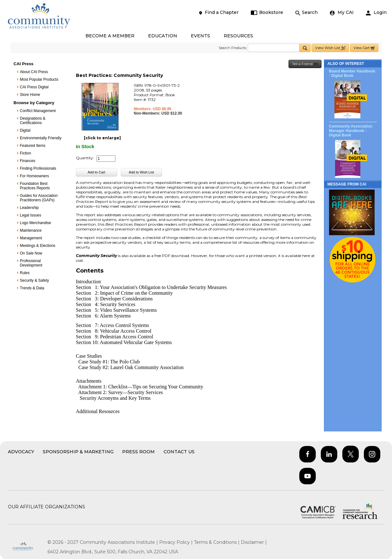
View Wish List (330, 48)
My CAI (342, 13)
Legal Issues (31, 215)
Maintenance (31, 230)
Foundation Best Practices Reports (35, 186)
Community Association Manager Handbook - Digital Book (351, 131)
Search (306, 13)
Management (31, 238)
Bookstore (267, 13)
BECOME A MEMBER (110, 36)
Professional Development (31, 263)
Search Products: (233, 48)
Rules (25, 273)
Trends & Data (32, 288)
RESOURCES (238, 36)
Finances (28, 161)
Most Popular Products (39, 79)
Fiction (25, 153)
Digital (25, 130)
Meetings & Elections (38, 246)
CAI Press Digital (34, 87)
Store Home (30, 95)
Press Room (138, 452)
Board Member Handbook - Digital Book (352, 73)
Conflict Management (38, 111)
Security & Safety (34, 280)
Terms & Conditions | (217, 542)
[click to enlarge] (102, 138)
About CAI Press (34, 72)
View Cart (364, 48)
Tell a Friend (305, 64)
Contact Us (179, 452)
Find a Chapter (218, 13)
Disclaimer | (254, 542)
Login (376, 13)
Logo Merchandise (36, 223)
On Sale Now (31, 253)
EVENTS (200, 36)
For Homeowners (34, 176)
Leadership (29, 208)
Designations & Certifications (33, 121)
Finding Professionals (38, 168)
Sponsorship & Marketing (78, 452)
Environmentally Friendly (41, 138)
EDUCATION (163, 36)
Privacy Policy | (177, 542)
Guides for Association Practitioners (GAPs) (39, 198)
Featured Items (33, 146)
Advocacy (21, 452)
